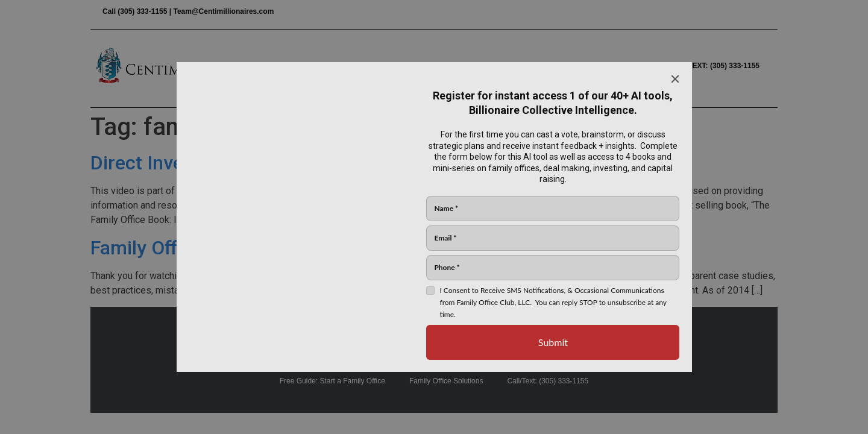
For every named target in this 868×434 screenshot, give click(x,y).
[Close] (675, 79)
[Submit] (553, 342)
